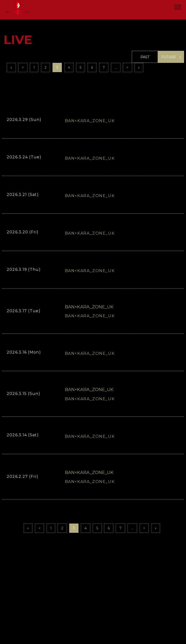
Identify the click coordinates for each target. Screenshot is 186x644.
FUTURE (169, 57)
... (116, 67)
